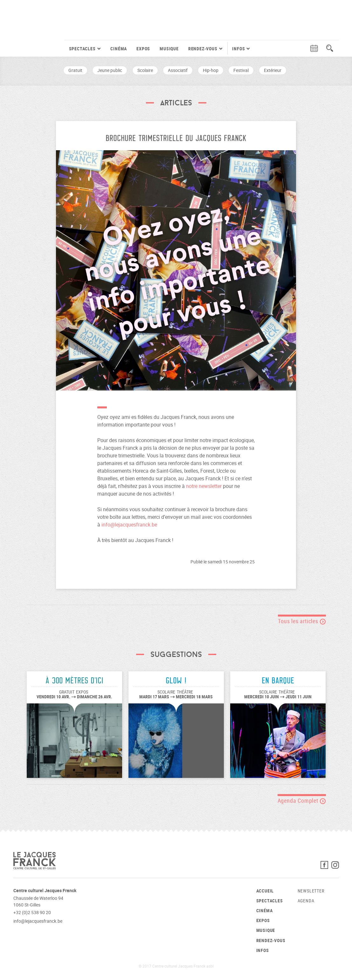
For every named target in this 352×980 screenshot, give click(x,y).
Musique (169, 49)
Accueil (265, 891)
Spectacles (270, 901)
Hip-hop (211, 70)
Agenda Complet (302, 800)
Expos (143, 49)
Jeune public (110, 70)
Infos (263, 950)
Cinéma (119, 49)
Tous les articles (302, 621)
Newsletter (311, 891)
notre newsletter (204, 486)
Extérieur (273, 70)
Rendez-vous (271, 940)
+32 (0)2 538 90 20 (32, 912)
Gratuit (75, 70)
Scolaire (145, 70)
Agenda (306, 901)
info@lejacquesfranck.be (129, 525)
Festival (241, 70)
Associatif (178, 70)
